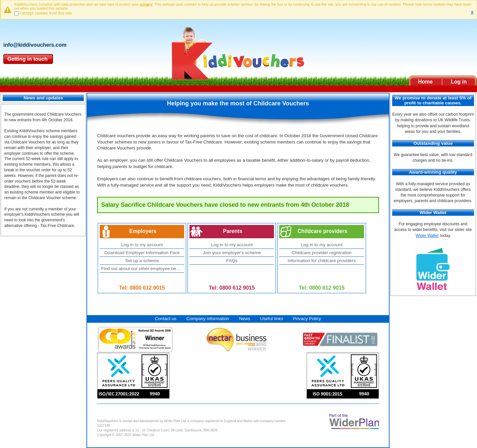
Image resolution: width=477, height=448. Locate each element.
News (244, 319)
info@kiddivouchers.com (35, 45)
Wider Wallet (427, 236)
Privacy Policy (307, 319)
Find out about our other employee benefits (143, 269)
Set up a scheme (142, 261)
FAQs (232, 261)
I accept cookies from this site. (46, 13)
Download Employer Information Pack (142, 253)
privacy (146, 4)
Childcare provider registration (321, 253)
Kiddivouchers (238, 51)
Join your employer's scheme (232, 253)
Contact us (166, 319)
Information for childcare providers (322, 261)
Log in (459, 82)
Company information (208, 319)
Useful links (272, 319)
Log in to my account (142, 245)
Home (425, 82)
